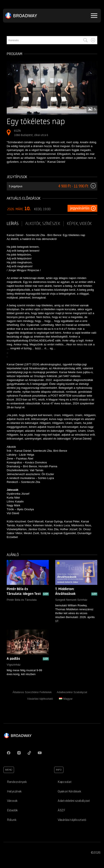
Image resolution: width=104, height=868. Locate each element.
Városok (12, 801)
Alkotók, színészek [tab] (43, 224)
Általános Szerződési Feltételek (32, 692)
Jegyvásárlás (80, 208)
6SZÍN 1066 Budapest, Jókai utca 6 (31, 133)
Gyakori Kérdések (69, 791)
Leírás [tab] (13, 224)
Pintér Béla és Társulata (22, 600)
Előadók (12, 810)
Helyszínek (14, 791)
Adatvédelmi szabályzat (74, 801)
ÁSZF (61, 810)
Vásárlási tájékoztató (40, 699)
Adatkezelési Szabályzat (72, 692)
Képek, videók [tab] (79, 224)
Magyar (66, 699)
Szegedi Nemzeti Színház (71, 600)
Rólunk (12, 820)
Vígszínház (14, 665)
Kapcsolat (65, 782)
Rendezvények (17, 782)
